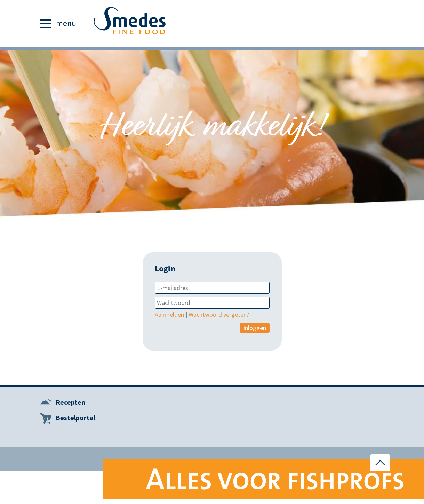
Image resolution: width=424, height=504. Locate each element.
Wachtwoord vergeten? (219, 314)
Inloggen (255, 328)
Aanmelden (169, 314)
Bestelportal (75, 418)
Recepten (70, 402)
